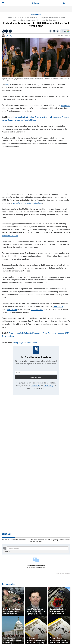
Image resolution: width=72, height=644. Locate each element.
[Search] (64, 3)
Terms (58, 574)
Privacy (62, 574)
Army (7, 84)
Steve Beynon (10, 36)
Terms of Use (36, 386)
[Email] (58, 31)
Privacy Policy (48, 386)
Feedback (68, 574)
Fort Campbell (37, 309)
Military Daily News (36, 14)
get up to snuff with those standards (27, 203)
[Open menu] (3, 3)
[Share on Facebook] (51, 31)
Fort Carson (12, 309)
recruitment (65, 105)
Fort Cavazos (58, 306)
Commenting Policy (36, 541)
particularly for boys (10, 235)
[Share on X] (54, 31)
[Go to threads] (3, 31)
